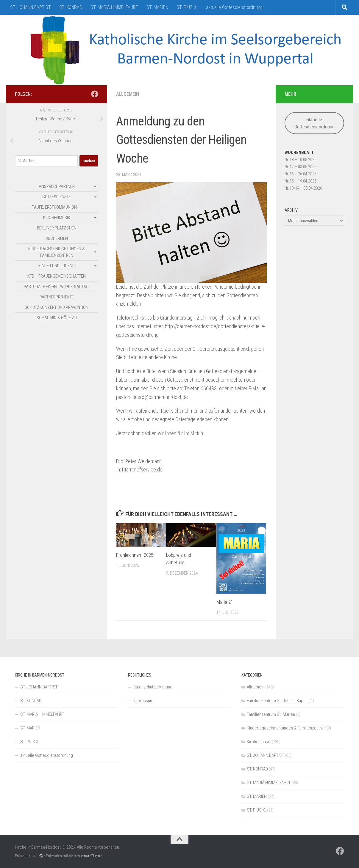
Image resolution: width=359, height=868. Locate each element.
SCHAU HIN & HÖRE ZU (57, 318)
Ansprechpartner (57, 186)
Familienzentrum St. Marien (271, 714)
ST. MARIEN (157, 7)
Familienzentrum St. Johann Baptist (278, 701)
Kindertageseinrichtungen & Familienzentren (57, 252)
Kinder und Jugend (57, 266)
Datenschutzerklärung (153, 687)
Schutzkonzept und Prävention (57, 307)
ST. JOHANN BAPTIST (31, 7)
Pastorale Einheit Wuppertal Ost (57, 287)
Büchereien (57, 238)
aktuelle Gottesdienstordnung (234, 7)
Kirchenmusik (57, 218)
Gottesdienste (57, 197)
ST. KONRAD (71, 7)
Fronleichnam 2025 (135, 555)
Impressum (143, 701)
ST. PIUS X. (187, 7)
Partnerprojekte (57, 297)
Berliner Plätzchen (57, 228)
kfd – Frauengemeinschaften (57, 276)
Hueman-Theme (89, 856)
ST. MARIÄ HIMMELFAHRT (114, 7)
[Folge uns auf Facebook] (95, 94)
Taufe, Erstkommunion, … (57, 207)
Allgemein (128, 94)
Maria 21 (225, 602)
